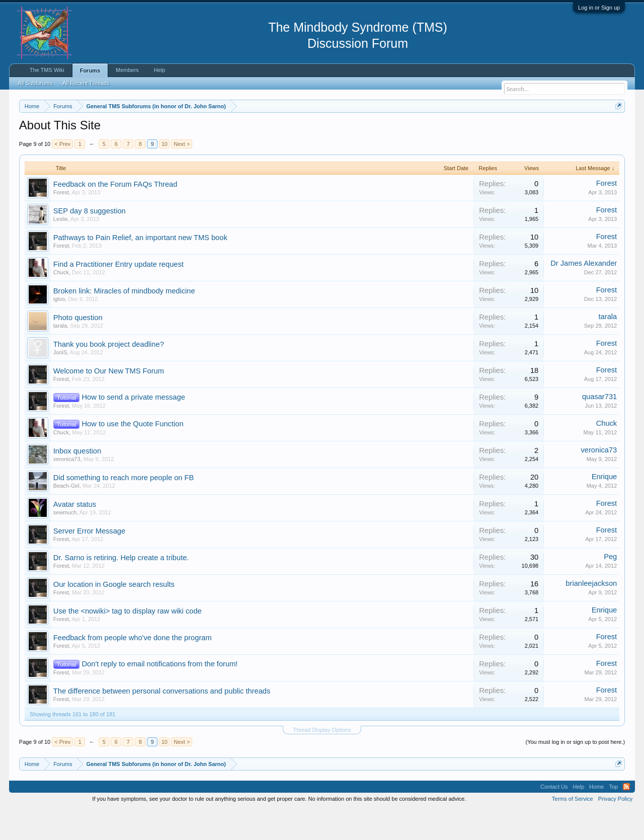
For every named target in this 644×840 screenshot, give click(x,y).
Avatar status (75, 534)
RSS (626, 817)
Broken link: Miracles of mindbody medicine (124, 321)
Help (160, 70)
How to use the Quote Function (133, 454)
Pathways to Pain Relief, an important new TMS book (140, 268)
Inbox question (77, 481)
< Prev (62, 174)
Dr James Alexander (584, 293)
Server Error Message (89, 561)
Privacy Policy (615, 829)
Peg (610, 587)
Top (613, 817)
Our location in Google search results (114, 615)
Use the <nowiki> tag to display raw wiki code (128, 641)
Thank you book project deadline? (109, 374)
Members (127, 70)
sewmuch (65, 543)
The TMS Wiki (47, 70)
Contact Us (554, 817)
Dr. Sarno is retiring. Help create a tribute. (121, 588)
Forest (61, 222)
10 (165, 174)
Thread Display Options (322, 760)
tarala (60, 356)
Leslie (61, 249)
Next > (182, 174)
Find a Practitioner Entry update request (118, 294)
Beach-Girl (66, 516)
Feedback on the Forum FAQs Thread (115, 214)
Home (596, 817)
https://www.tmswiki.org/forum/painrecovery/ (479, 130)
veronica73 (67, 489)
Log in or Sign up (599, 8)
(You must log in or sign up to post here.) (575, 772)
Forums (90, 70)
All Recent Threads (86, 83)
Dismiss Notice (617, 130)
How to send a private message (134, 427)
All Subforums (35, 83)
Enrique (605, 507)
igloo (59, 329)
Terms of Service (573, 829)
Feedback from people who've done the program (133, 668)
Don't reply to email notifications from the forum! (160, 694)
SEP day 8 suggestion (90, 241)
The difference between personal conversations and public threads (162, 721)
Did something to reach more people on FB (124, 508)
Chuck (61, 302)
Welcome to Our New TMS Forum (109, 401)
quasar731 (599, 427)
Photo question (78, 348)
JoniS (60, 383)
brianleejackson (591, 614)
